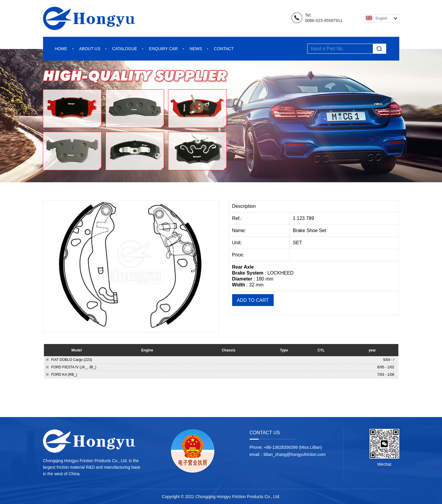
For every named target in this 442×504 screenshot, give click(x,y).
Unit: (238, 243)
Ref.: (238, 218)
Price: (239, 255)
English (382, 18)
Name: (240, 230)
